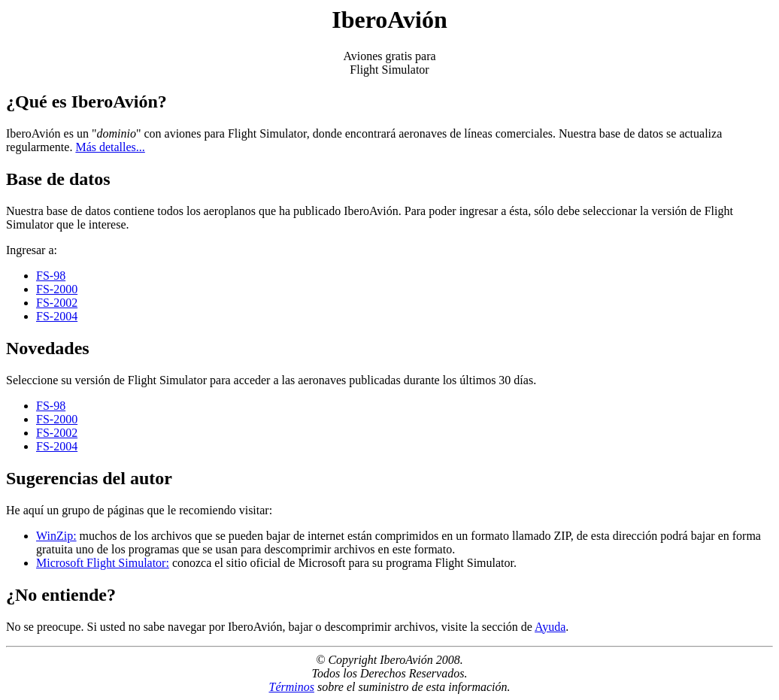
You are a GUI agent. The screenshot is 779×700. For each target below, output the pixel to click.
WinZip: (56, 536)
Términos (291, 687)
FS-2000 (57, 289)
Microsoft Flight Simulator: (103, 563)
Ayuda (550, 627)
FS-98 (51, 276)
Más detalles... (110, 147)
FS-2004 (57, 316)
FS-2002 (57, 303)
